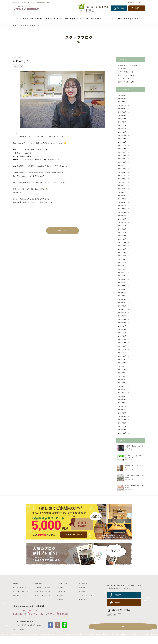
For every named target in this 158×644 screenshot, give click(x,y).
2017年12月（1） (124, 430)
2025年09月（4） (124, 119)
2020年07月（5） (124, 326)
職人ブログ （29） (124, 79)
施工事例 (38, 591)
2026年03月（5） (124, 99)
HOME (16, 591)
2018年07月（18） (125, 406)
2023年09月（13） (125, 199)
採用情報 (60, 607)
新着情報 (60, 603)
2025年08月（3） (124, 122)
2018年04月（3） (124, 416)
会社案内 (131, 2)
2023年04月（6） (124, 216)
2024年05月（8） (124, 172)
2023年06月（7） (124, 209)
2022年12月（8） (124, 229)
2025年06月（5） (124, 129)
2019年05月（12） (125, 373)
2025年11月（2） (124, 112)
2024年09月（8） (124, 159)
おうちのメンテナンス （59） (128, 65)
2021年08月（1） (124, 283)
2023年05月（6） (124, 212)
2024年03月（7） (124, 179)
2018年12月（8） (124, 390)
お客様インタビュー (43, 595)
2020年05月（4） (124, 333)
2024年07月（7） (124, 166)
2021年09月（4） (124, 279)
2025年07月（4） (124, 125)
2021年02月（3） (124, 303)
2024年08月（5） (124, 162)
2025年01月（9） (124, 145)
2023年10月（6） (124, 196)
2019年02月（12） (125, 383)
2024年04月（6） (124, 176)
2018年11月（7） (124, 393)
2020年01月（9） (124, 346)
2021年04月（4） (124, 296)
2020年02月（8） (124, 343)
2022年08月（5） (124, 242)
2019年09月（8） (124, 360)
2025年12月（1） (124, 109)
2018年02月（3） (124, 423)
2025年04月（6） (124, 135)
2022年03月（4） (124, 259)
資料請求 (121, 8)
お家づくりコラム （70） (127, 82)
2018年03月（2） (124, 420)
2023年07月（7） (124, 206)
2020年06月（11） (125, 329)
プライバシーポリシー (87, 603)
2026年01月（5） (124, 105)
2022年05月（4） (124, 252)
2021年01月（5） (124, 306)
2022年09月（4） (124, 239)
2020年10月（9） (124, 316)
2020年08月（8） (124, 323)
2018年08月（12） (125, 403)
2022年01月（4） (124, 266)
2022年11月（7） (124, 232)
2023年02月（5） (124, 222)
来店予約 (82, 595)
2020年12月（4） (124, 309)
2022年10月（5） (124, 236)
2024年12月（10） (125, 149)
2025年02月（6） (124, 142)
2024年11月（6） (124, 152)
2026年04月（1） (124, 95)
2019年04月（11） (125, 376)
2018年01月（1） (124, 426)
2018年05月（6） (124, 413)
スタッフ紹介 (62, 599)
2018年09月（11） (125, 400)
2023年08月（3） (124, 202)
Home (15, 26)
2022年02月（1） (124, 262)
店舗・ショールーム (43, 603)
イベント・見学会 (20, 595)
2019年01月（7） (124, 386)
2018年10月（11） (125, 396)
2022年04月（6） (124, 256)
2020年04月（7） (124, 336)
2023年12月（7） (124, 189)
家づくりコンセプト (21, 599)
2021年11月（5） (124, 273)
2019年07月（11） (125, 366)
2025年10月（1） (124, 115)
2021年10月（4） (124, 276)
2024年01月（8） (124, 186)
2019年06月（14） (125, 369)
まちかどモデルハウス (43, 599)
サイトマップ (140, 2)
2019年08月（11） (125, 363)
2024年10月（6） (124, 155)
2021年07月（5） (124, 286)
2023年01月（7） (124, 226)
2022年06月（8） (124, 249)
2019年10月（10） (125, 356)
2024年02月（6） (124, 182)
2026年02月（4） (124, 102)
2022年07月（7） (124, 246)
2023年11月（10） (125, 192)
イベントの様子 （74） (126, 72)
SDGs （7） (122, 69)
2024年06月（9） (124, 169)
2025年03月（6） (124, 139)
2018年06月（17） (125, 410)
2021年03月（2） (124, 299)
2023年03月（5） (124, 219)
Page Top (154, 635)
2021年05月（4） (124, 293)
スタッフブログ (23, 26)
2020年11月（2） (124, 313)
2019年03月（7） (124, 380)
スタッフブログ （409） (126, 75)
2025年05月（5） (124, 132)
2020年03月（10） (125, 339)
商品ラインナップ (20, 603)
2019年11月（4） (124, 353)
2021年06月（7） (124, 289)
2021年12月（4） (124, 269)
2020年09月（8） (124, 319)
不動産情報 (83, 591)
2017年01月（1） (124, 433)
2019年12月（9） (124, 349)
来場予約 (138, 8)
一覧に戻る (63, 231)
